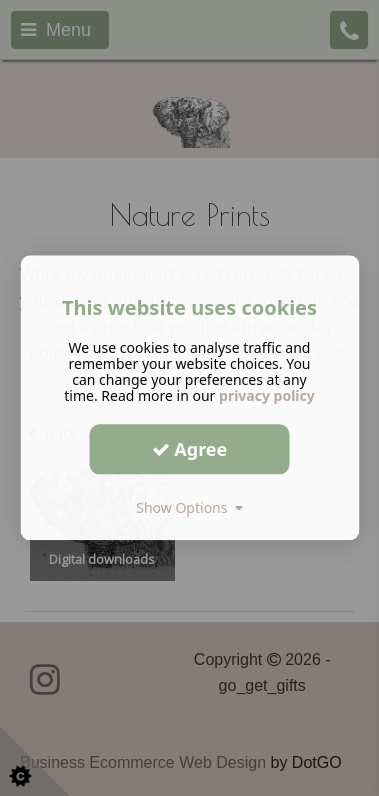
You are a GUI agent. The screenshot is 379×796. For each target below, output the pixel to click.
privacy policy (267, 395)
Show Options (189, 507)
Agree (190, 449)
